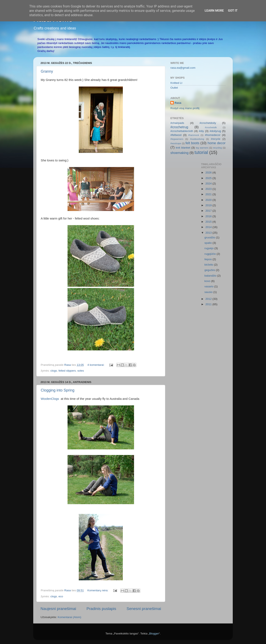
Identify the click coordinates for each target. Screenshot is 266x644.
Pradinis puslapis (101, 609)
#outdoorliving (197, 139)
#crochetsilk (211, 127)
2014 (209, 227)
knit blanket (183, 148)
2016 (209, 216)
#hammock (194, 135)
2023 (209, 189)
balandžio (211, 276)
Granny (47, 71)
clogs (54, 371)
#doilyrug (215, 131)
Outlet (174, 88)
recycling (217, 148)
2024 (209, 184)
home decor (217, 143)
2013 (209, 233)
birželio (209, 265)
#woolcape (176, 143)
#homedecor (213, 135)
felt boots (193, 143)
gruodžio (210, 237)
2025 (209, 178)
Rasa (178, 103)
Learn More (214, 11)
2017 (209, 211)
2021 (209, 194)
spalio (209, 243)
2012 (209, 299)
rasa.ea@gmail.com (183, 68)
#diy (201, 131)
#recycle (216, 139)
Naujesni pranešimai (58, 609)
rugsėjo (209, 248)
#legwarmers (177, 139)
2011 (209, 304)
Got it (233, 11)
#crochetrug (179, 127)
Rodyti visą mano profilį (185, 108)
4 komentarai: (96, 365)
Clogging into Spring (58, 390)
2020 (209, 200)
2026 (209, 173)
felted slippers (67, 371)
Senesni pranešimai (144, 609)
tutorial (201, 152)
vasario (209, 286)
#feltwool (176, 135)
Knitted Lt (176, 83)
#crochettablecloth (182, 131)
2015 (209, 222)
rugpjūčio (211, 254)
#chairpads (177, 123)
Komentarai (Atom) (70, 617)
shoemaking (179, 153)
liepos (209, 259)
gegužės (210, 270)
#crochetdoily (208, 123)
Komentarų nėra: (98, 590)
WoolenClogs (51, 399)
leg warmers (202, 148)
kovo (208, 281)
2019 (209, 205)
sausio (209, 292)
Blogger (154, 634)
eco (61, 596)
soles (81, 371)
